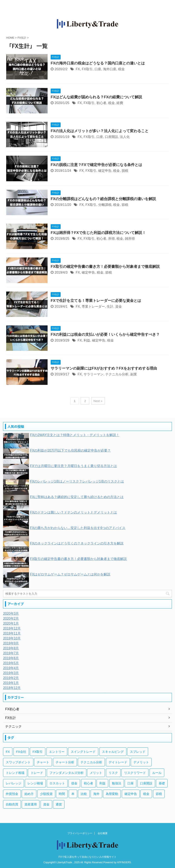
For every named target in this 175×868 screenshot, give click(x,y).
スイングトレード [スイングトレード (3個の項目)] (83, 752)
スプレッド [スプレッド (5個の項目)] (138, 752)
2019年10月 (12, 638)
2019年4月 (11, 668)
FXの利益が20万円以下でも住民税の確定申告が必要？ (70, 450)
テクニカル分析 (117, 374)
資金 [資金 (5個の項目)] (46, 804)
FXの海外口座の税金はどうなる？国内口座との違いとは (98, 63)
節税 (125, 205)
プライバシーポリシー (80, 833)
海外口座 (110, 69)
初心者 (101, 103)
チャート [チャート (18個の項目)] (43, 762)
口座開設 (111, 137)
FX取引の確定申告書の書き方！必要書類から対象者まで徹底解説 (105, 267)
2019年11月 (12, 633)
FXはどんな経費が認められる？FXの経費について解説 (96, 97)
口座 (98, 69)
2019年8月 (11, 648)
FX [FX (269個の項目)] (8, 752)
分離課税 (105, 205)
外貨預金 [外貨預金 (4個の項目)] (12, 794)
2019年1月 (11, 683)
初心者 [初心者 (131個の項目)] (88, 783)
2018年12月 (12, 688)
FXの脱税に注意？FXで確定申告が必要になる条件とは (96, 165)
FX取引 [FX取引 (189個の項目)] (38, 752)
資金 (119, 307)
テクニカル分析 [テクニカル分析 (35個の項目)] (91, 762)
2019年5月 (11, 663)
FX (78, 69)
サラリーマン (93, 374)
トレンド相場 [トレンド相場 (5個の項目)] (15, 773)
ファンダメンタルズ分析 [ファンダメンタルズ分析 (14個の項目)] (67, 773)
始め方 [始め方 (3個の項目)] (29, 794)
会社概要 (103, 833)
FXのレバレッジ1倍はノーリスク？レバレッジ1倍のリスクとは (77, 481)
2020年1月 (11, 623)
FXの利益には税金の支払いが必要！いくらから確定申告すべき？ (105, 334)
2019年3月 (11, 673)
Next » (98, 401)
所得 (111, 239)
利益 (87, 340)
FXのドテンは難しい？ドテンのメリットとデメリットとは (73, 512)
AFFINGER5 (124, 862)
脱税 (125, 171)
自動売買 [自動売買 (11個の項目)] (12, 804)
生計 (110, 307)
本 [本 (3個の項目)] (73, 794)
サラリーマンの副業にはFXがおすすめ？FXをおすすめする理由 (104, 368)
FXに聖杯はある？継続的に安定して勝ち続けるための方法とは (77, 497)
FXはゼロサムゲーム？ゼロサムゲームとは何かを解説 (70, 574)
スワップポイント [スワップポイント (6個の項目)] (18, 762)
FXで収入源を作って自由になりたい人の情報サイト (87, 857)
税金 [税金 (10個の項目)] (146, 794)
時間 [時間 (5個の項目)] (62, 794)
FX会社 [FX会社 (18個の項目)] (21, 752)
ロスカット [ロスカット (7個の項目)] (57, 783)
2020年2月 (11, 618)
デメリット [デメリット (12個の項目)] (141, 762)
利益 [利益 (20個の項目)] (102, 783)
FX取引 (87, 69)
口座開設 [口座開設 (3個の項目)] (146, 783)
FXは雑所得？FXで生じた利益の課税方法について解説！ (98, 233)
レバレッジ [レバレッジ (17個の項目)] (14, 783)
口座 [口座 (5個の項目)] (131, 783)
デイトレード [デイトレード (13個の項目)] (118, 762)
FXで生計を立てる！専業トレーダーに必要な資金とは (96, 301)
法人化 (125, 137)
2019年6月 (11, 658)
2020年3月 (11, 614)
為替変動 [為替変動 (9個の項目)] (112, 794)
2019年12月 (12, 628)
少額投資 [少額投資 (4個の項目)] (46, 794)
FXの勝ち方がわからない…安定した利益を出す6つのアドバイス (78, 528)
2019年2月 (11, 678)
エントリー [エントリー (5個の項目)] (57, 752)
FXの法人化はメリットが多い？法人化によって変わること (100, 131)
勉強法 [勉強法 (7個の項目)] (117, 783)
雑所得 (130, 239)
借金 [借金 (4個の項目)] (74, 783)
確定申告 (105, 171)
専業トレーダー (93, 307)
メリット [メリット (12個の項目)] (96, 773)
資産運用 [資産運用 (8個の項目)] (31, 804)
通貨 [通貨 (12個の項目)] (59, 804)
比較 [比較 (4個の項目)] (84, 794)
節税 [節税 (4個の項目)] (159, 794)
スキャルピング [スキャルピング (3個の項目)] (113, 752)
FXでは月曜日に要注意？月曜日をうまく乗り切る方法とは (73, 466)
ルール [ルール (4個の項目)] (157, 773)
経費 (120, 103)
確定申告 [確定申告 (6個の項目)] (131, 794)
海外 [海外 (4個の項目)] (96, 794)
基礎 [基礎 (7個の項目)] (162, 783)
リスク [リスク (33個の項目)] (113, 773)
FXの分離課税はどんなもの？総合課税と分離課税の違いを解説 (103, 199)
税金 (121, 69)
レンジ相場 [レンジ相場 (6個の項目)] (35, 783)
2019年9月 (11, 643)
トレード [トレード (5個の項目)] (37, 773)
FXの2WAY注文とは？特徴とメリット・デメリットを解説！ (75, 435)
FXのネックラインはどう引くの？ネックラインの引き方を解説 (77, 543)
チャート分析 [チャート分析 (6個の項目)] (65, 762)
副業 (134, 374)
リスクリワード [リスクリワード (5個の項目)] (135, 773)
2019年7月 (11, 653)
